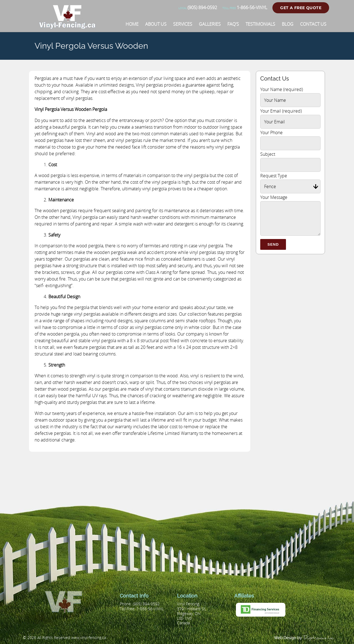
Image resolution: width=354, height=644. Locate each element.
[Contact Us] (313, 24)
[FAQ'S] (233, 24)
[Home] (132, 24)
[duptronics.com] (305, 638)
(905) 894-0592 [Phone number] (198, 7)
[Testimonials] (260, 24)
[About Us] (156, 24)
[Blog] (288, 24)
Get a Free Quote (301, 8)
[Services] (183, 24)
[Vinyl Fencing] (69, 26)
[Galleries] (210, 24)
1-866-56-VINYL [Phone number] (245, 7)
